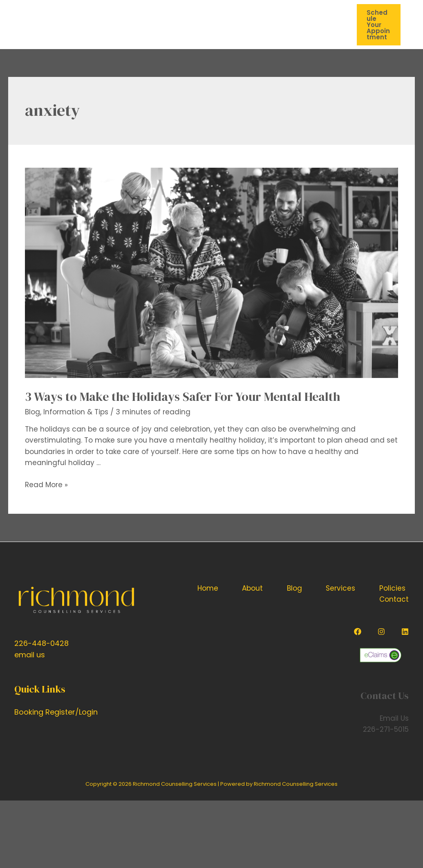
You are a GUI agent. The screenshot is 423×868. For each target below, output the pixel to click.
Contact (394, 599)
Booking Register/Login (56, 712)
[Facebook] (358, 632)
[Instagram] (381, 632)
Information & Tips (76, 412)
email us (30, 655)
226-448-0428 (41, 643)
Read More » (46, 485)
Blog (32, 412)
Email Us (394, 718)
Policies (392, 588)
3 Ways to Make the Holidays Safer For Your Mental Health (182, 397)
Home (208, 588)
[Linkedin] (405, 632)
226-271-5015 (386, 729)
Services (340, 588)
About (252, 588)
